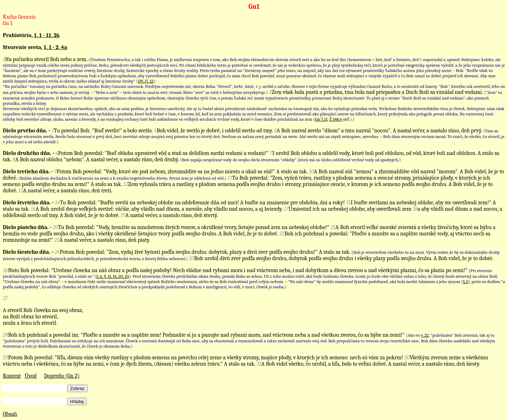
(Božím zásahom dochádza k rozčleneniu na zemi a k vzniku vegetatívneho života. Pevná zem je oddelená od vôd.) (122, 178)
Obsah (10, 414)
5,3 (465, 281)
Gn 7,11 (321, 119)
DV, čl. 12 (146, 81)
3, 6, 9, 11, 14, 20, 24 (113, 276)
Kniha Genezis (19, 17)
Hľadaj (77, 401)
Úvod (31, 376)
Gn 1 (8, 23)
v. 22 (425, 335)
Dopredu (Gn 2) (62, 376)
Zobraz (77, 388)
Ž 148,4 (336, 119)
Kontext (12, 376)
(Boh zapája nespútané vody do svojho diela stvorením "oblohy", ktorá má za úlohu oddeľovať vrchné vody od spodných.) (291, 160)
